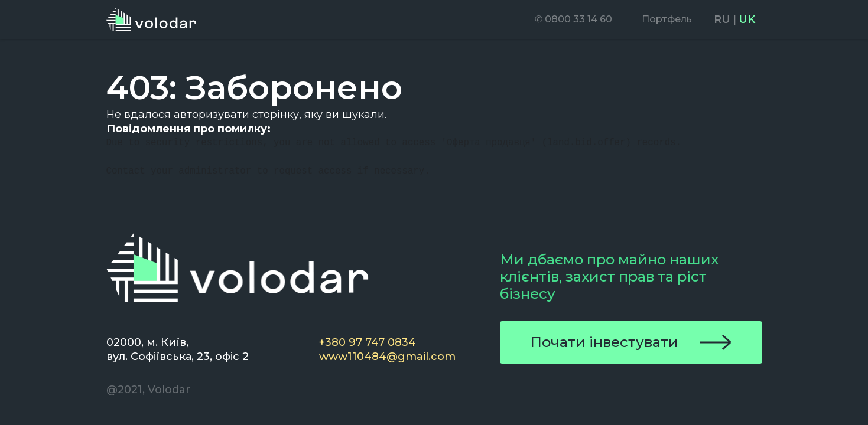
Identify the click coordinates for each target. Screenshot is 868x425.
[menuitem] (573, 19)
